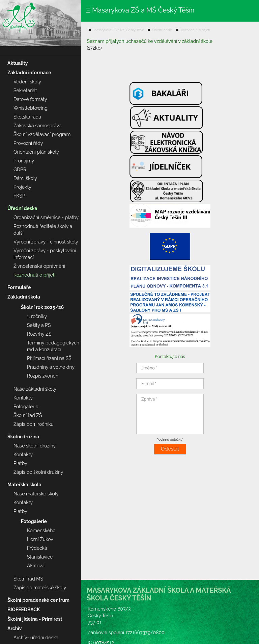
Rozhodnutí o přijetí (195, 30)
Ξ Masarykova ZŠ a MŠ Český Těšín (140, 10)
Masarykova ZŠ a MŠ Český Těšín (119, 30)
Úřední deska (163, 30)
